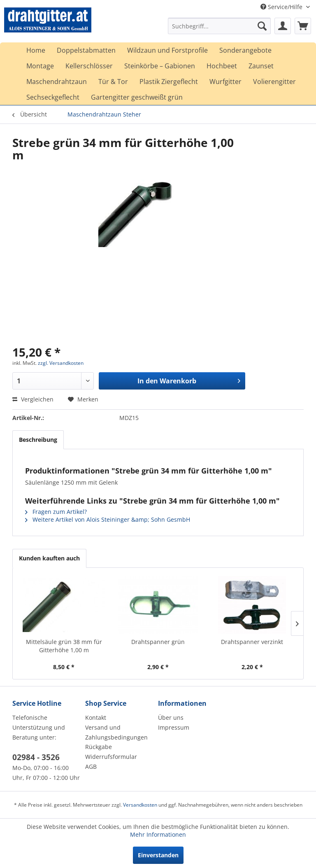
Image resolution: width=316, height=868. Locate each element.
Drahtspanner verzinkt (252, 642)
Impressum (174, 727)
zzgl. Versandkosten (61, 363)
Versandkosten (140, 805)
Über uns (171, 717)
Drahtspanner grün (158, 642)
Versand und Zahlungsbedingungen (116, 732)
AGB (91, 766)
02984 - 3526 (36, 757)
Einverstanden (158, 855)
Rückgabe (99, 747)
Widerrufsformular (111, 757)
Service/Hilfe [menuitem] (282, 7)
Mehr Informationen (158, 834)
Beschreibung (38, 440)
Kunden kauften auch (49, 558)
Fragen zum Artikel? (56, 512)
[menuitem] (219, 26)
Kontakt (96, 717)
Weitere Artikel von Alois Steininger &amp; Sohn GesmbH (108, 519)
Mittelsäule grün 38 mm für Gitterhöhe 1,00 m (64, 646)
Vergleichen (33, 399)
